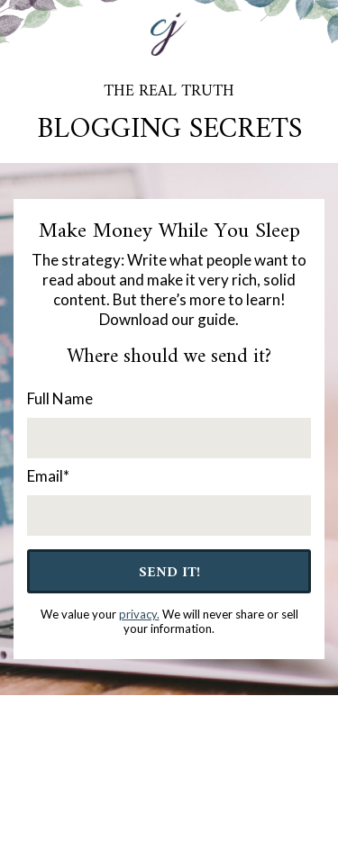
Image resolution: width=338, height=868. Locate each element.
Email (48, 476)
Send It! (169, 573)
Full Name (60, 398)
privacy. (139, 614)
